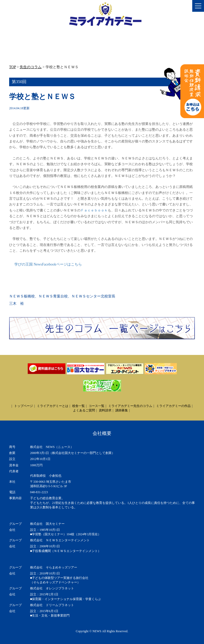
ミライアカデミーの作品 (173, 406)
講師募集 (122, 410)
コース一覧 (97, 406)
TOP (13, 67)
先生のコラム (31, 67)
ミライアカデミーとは (53, 406)
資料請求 (105, 410)
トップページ (24, 406)
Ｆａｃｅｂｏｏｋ (94, 210)
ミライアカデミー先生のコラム (130, 406)
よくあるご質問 (84, 410)
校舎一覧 (78, 406)
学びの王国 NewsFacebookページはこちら (48, 264)
